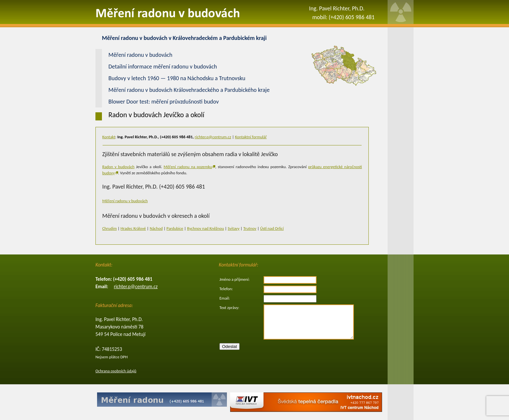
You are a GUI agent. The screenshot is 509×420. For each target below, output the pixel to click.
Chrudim (110, 228)
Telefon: (226, 289)
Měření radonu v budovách (125, 201)
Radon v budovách (118, 167)
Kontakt (109, 137)
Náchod (156, 228)
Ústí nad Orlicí (272, 228)
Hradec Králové (133, 228)
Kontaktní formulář (251, 137)
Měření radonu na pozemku (188, 167)
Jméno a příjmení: (235, 279)
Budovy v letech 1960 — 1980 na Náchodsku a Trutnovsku (177, 78)
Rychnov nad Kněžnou (205, 228)
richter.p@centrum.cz (213, 137)
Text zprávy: (229, 308)
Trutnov (250, 228)
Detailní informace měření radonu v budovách (163, 67)
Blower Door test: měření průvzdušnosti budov (164, 102)
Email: (225, 298)
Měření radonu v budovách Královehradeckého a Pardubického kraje (189, 90)
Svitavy (234, 228)
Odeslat (230, 346)
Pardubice (175, 228)
